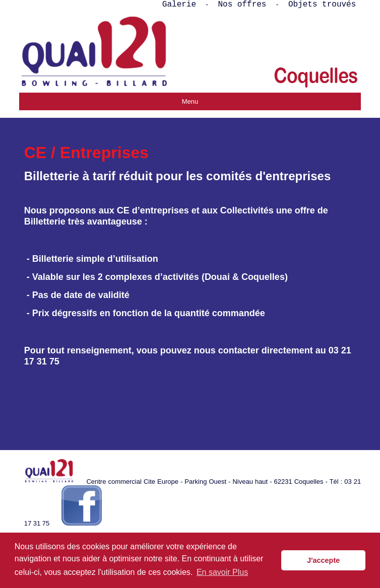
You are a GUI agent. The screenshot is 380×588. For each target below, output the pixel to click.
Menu (190, 101)
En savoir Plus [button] (222, 572)
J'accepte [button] (323, 560)
